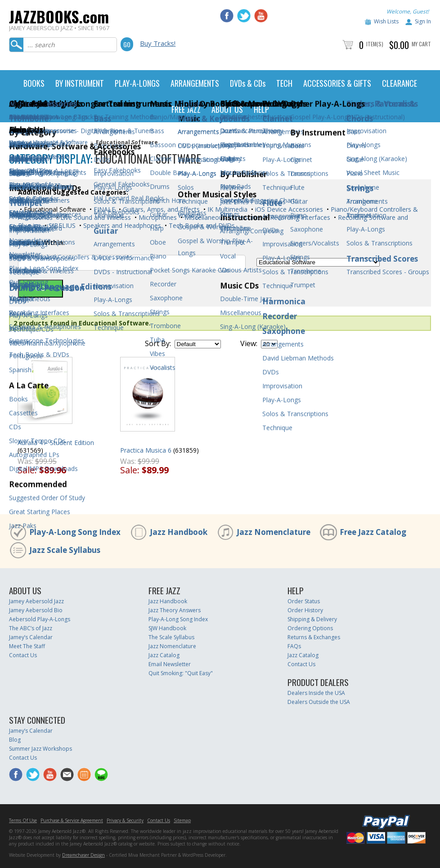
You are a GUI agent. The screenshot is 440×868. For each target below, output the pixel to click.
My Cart (421, 44)
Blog (15, 740)
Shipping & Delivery (312, 619)
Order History (305, 610)
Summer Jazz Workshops (40, 749)
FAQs (294, 646)
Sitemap (182, 820)
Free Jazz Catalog (373, 532)
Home (17, 142)
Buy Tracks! (158, 43)
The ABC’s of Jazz (31, 628)
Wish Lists (386, 21)
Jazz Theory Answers (175, 610)
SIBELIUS (61, 225)
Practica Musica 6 (146, 450)
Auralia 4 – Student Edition (56, 443)
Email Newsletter (170, 664)
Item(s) (375, 44)
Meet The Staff (27, 646)
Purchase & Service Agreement (72, 820)
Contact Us (23, 655)
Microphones (157, 217)
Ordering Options (310, 628)
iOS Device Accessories (288, 209)
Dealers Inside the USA (316, 693)
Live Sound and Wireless (95, 217)
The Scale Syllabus (171, 637)
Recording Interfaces (299, 217)
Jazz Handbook (179, 532)
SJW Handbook (167, 628)
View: (249, 343)
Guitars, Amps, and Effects (160, 209)
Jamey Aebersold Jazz (36, 601)
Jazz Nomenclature (274, 532)
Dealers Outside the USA (319, 702)
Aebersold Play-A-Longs (40, 619)
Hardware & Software (60, 142)
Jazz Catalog (164, 655)
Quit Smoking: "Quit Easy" (181, 673)
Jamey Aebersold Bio (36, 610)
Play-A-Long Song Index (75, 532)
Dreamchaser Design (83, 855)
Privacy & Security (125, 820)
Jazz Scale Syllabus (65, 550)
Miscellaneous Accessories (222, 217)
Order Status (304, 601)
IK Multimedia (227, 209)
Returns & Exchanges (314, 637)
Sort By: (158, 343)
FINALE (103, 209)
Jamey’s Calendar (31, 637)
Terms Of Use (23, 820)
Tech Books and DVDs (201, 225)
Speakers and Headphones (121, 225)
